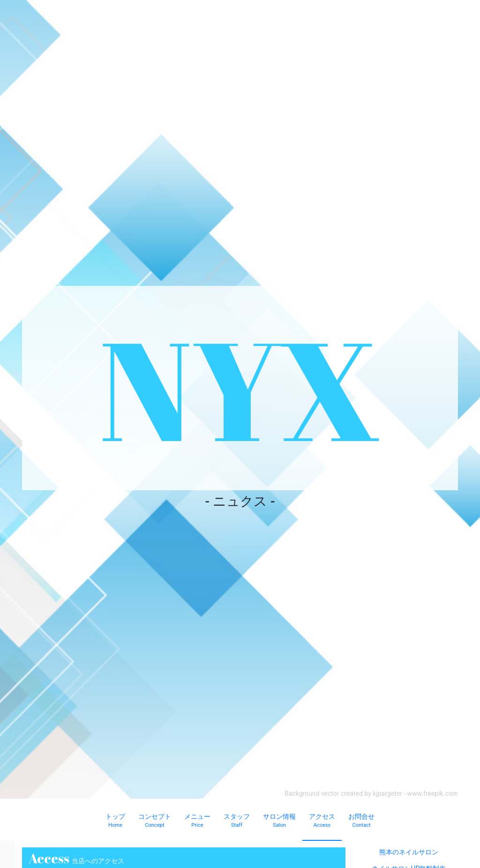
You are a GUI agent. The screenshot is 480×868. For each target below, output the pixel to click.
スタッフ (237, 821)
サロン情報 (279, 821)
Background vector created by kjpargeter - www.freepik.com (371, 793)
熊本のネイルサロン (409, 852)
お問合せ (361, 821)
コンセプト (155, 821)
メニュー (197, 821)
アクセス (322, 821)
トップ (115, 821)
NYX (240, 388)
